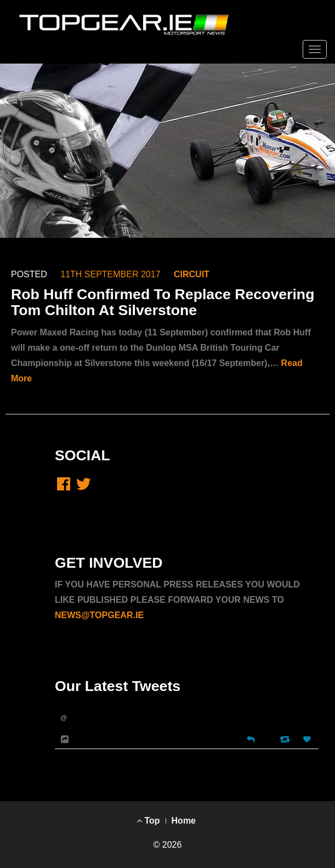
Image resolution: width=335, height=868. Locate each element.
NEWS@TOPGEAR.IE (99, 615)
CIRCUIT (192, 274)
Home (184, 821)
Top (148, 821)
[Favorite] (308, 739)
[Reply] (251, 738)
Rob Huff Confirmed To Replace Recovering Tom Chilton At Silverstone (163, 302)
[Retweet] (286, 739)
